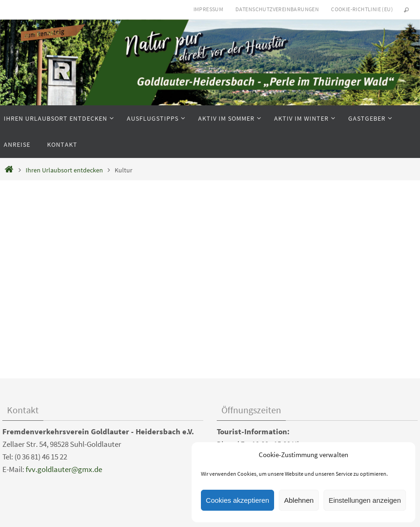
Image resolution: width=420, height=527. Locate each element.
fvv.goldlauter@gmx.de (64, 469)
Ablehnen (299, 500)
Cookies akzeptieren (238, 500)
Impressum (209, 9)
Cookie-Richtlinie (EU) (362, 9)
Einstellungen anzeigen (365, 500)
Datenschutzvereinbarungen (277, 9)
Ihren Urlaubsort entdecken (64, 170)
